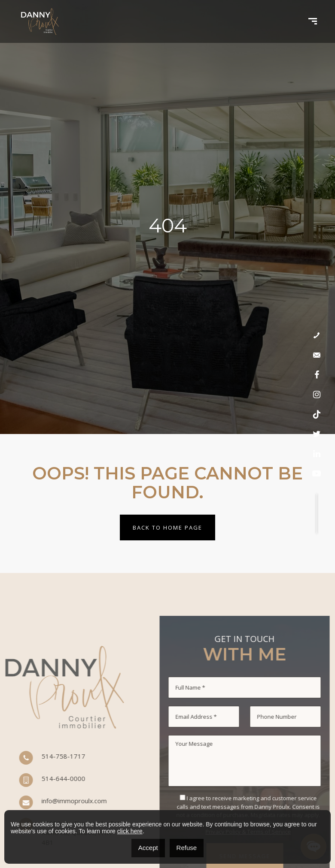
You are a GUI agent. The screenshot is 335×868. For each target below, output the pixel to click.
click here (130, 831)
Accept (148, 848)
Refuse (187, 848)
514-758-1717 (33, 758)
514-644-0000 (33, 781)
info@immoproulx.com (44, 803)
